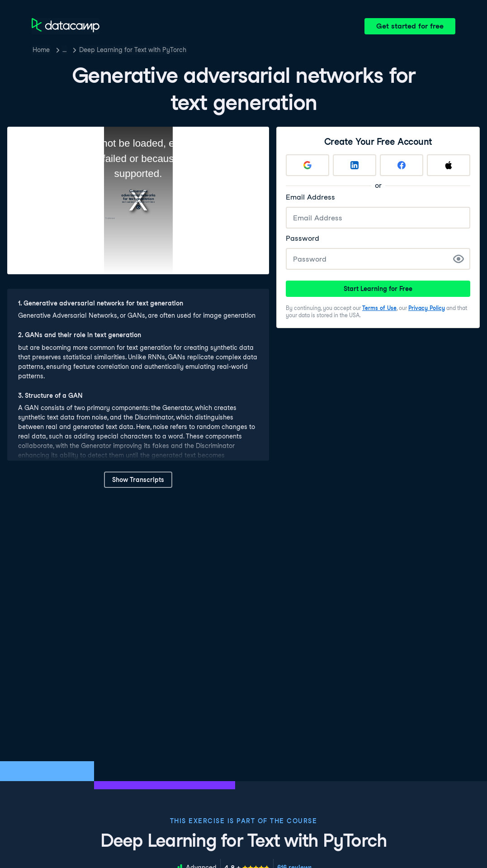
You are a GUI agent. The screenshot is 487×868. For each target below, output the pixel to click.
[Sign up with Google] (307, 165)
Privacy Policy (427, 308)
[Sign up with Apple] (449, 165)
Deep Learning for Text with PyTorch (153, 50)
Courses (75, 50)
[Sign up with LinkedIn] (355, 165)
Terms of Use (379, 308)
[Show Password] (459, 259)
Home (41, 50)
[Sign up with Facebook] (402, 165)
